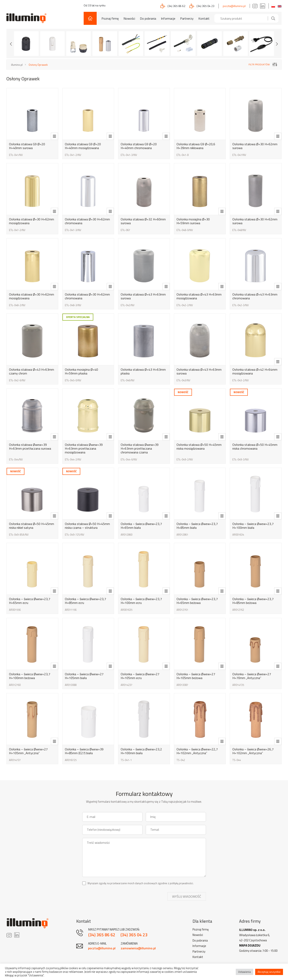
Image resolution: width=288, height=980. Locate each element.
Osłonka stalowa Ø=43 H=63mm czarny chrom (32, 371)
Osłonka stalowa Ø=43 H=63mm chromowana (255, 296)
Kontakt (204, 18)
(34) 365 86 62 (176, 6)
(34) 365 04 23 (205, 6)
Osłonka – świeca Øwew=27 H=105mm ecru (140, 676)
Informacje (168, 18)
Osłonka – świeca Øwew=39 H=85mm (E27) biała (84, 751)
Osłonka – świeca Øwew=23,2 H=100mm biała (141, 751)
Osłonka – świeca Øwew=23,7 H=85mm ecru (85, 601)
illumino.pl (17, 65)
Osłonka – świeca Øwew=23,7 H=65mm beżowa (197, 601)
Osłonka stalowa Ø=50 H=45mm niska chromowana (255, 447)
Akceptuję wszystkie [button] (269, 972)
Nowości (129, 18)
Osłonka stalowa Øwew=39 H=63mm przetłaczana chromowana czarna (140, 448)
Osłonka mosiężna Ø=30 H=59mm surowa (193, 221)
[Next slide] (277, 43)
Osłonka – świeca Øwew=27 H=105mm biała (84, 676)
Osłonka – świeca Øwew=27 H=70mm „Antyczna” (252, 676)
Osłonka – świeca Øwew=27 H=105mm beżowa (196, 676)
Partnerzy (187, 18)
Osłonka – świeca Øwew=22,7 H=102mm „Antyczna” (197, 751)
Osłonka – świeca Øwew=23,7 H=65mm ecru (30, 601)
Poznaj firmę (110, 18)
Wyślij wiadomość (187, 896)
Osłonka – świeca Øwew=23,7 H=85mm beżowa (253, 601)
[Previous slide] (11, 43)
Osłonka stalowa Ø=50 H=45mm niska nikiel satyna (32, 526)
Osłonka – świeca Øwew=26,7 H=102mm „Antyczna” (253, 751)
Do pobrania (148, 18)
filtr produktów (263, 64)
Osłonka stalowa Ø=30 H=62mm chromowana (87, 221)
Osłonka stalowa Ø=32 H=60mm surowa (143, 221)
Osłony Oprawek (38, 65)
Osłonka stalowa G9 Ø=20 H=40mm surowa (27, 146)
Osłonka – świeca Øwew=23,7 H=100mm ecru (141, 601)
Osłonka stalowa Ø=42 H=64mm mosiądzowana (255, 371)
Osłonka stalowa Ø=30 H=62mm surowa (255, 146)
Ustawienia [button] (244, 972)
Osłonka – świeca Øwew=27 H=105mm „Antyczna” (28, 751)
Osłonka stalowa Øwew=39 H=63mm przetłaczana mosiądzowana (84, 448)
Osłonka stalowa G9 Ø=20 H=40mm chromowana (139, 146)
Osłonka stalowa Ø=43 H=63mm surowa (143, 296)
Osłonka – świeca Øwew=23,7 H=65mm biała (141, 526)
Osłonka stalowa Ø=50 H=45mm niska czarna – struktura (87, 526)
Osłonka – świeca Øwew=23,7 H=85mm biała (197, 526)
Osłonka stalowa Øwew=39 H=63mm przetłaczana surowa (30, 447)
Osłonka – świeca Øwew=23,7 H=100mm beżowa (30, 676)
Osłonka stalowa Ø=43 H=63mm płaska (143, 371)
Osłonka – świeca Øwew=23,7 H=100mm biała (253, 526)
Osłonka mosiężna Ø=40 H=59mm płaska (81, 371)
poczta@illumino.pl (234, 6)
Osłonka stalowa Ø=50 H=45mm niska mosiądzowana (199, 447)
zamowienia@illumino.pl (138, 948)
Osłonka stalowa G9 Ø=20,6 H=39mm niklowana (196, 146)
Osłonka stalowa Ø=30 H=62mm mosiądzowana (32, 221)
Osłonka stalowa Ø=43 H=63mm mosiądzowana (199, 296)
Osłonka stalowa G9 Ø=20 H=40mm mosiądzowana (83, 146)
